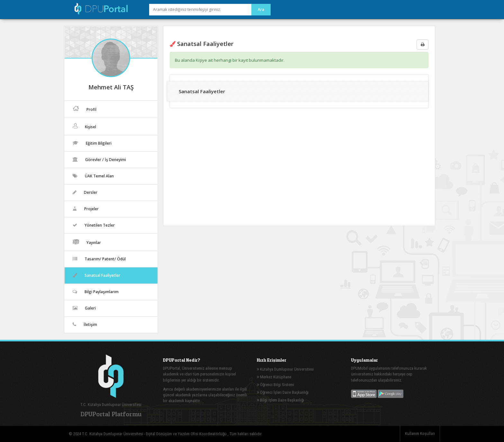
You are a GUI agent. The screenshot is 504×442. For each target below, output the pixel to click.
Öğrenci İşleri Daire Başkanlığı (283, 392)
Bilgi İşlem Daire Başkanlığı (280, 400)
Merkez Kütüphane (274, 377)
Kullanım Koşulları (420, 433)
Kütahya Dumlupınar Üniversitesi (285, 369)
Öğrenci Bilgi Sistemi (275, 385)
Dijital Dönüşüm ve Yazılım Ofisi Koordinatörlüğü (187, 434)
